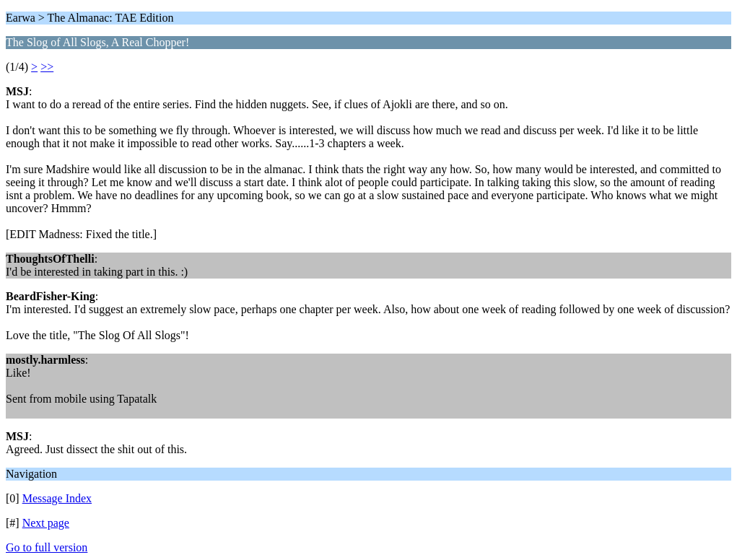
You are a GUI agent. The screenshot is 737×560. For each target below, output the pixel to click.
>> (47, 67)
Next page (46, 523)
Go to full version (47, 547)
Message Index (57, 498)
